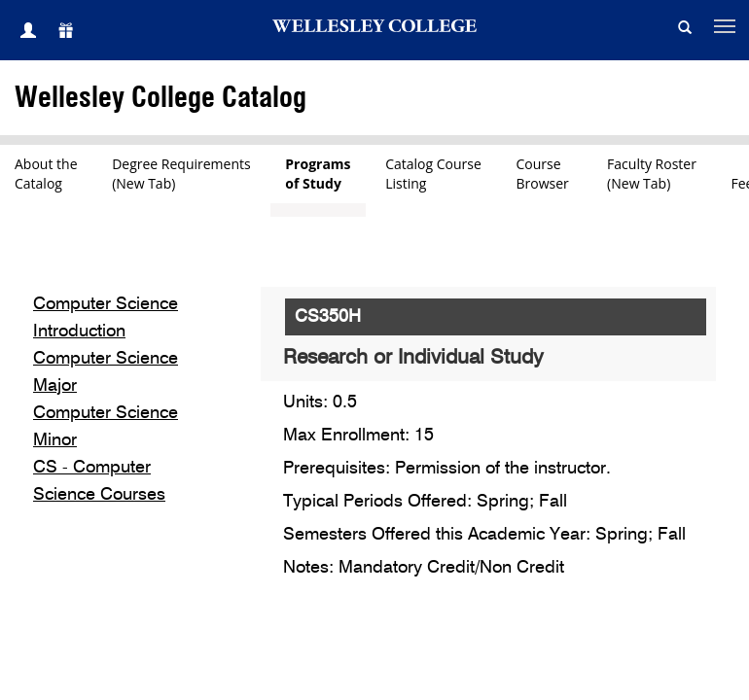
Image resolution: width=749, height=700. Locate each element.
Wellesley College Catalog (160, 99)
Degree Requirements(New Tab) (181, 174)
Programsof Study (318, 174)
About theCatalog (46, 174)
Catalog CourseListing (433, 174)
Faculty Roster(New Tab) (652, 174)
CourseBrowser (545, 174)
